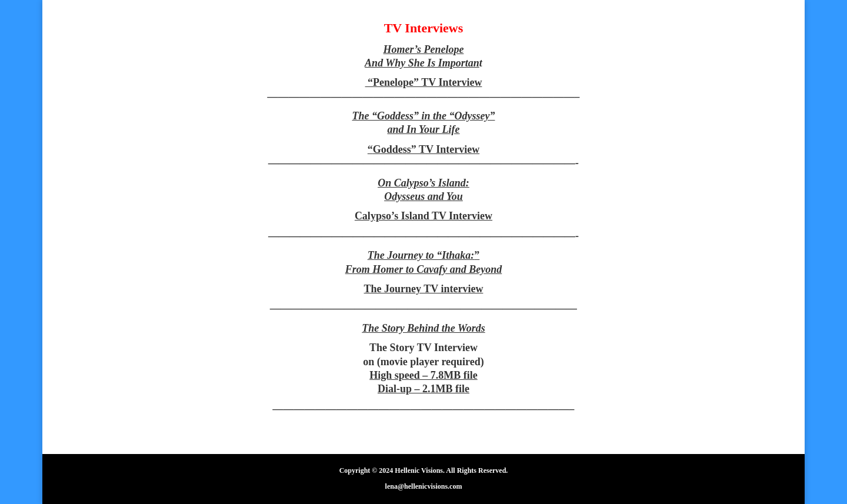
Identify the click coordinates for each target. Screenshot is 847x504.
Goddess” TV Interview (426, 149)
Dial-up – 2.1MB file (423, 389)
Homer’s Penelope (424, 49)
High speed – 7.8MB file (423, 375)
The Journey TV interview (424, 289)
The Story (393, 348)
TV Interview (447, 348)
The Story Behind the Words (423, 328)
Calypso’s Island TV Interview (423, 216)
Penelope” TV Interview (427, 82)
